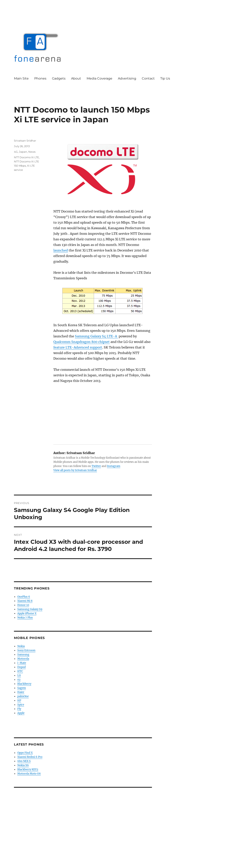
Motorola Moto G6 (29, 774)
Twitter (96, 466)
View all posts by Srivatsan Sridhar (75, 470)
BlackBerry (24, 684)
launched (61, 250)
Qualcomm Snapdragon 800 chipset (82, 342)
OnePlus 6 (24, 597)
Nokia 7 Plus (25, 618)
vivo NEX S (24, 761)
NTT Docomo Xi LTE (26, 157)
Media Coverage (99, 78)
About (76, 78)
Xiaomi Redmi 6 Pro (30, 757)
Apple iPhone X (27, 613)
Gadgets (59, 78)
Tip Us (165, 78)
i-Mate (22, 663)
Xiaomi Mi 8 (25, 601)
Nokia (21, 646)
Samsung (23, 655)
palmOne (23, 696)
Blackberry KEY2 (28, 769)
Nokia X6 (23, 765)
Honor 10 (23, 605)
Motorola (23, 659)
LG (19, 675)
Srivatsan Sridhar (25, 141)
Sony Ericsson (26, 650)
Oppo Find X (25, 753)
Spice (21, 705)
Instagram (114, 466)
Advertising (127, 78)
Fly (19, 709)
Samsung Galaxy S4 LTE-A (96, 336)
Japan (23, 152)
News (32, 152)
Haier (21, 692)
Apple (21, 713)
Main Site (21, 78)
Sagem (22, 688)
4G (16, 152)
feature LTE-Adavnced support (78, 347)
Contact (148, 78)
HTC (20, 671)
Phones (40, 78)
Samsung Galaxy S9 (30, 609)
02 (19, 680)
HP (19, 701)
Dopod (22, 667)
